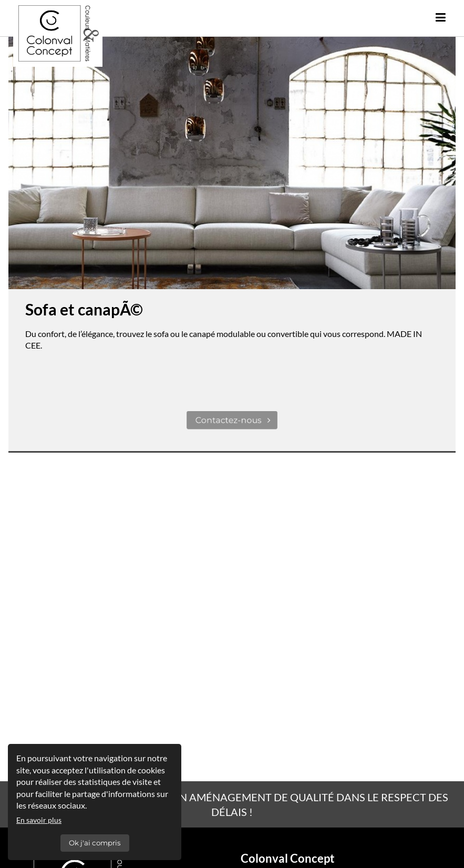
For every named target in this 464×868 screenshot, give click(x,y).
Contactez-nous (234, 420)
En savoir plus (39, 820)
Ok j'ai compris (95, 843)
